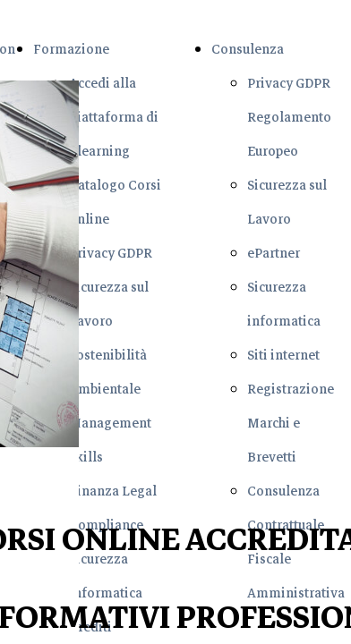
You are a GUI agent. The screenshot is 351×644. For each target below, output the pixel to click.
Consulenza (248, 49)
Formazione (71, 49)
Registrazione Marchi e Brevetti (291, 423)
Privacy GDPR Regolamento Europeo (289, 117)
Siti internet (283, 355)
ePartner (274, 253)
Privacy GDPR (111, 253)
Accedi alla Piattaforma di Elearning (114, 117)
